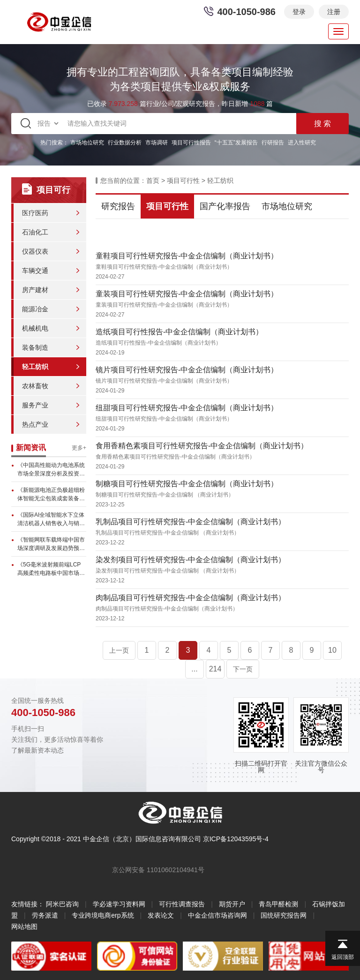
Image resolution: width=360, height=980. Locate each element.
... (194, 669)
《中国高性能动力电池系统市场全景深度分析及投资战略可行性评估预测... (51, 470)
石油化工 (35, 232)
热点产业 (35, 424)
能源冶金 (35, 309)
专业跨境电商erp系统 (103, 915)
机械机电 (35, 328)
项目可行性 (183, 181)
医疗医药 (35, 213)
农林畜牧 (35, 386)
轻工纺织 (35, 367)
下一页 (243, 669)
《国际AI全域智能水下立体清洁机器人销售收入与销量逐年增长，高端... (51, 520)
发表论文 (161, 915)
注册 (334, 12)
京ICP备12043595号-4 (236, 839)
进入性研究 (302, 143)
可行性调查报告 (182, 904)
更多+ (79, 448)
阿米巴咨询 (62, 904)
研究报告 (118, 206)
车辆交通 (35, 271)
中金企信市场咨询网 (217, 915)
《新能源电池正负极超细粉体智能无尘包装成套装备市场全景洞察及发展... (51, 495)
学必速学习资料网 (119, 904)
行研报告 (273, 143)
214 (215, 669)
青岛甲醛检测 (278, 904)
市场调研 (157, 143)
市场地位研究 (87, 143)
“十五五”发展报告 (236, 143)
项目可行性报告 (191, 143)
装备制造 (35, 347)
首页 (153, 181)
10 (332, 650)
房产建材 (35, 290)
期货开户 (232, 904)
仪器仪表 (35, 251)
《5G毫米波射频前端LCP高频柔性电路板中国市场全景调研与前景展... (51, 569)
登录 (299, 12)
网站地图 (24, 927)
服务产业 (35, 405)
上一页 (119, 650)
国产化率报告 (225, 206)
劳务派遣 (45, 915)
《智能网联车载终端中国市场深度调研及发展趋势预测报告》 (51, 544)
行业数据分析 (125, 143)
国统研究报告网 (284, 915)
